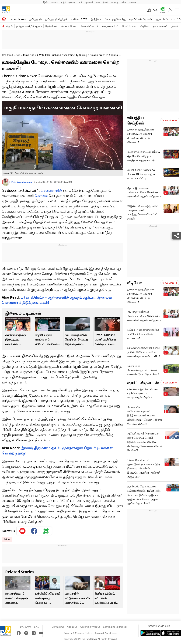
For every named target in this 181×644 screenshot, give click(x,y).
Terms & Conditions (106, 633)
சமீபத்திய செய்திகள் (135, 120)
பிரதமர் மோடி (69, 26)
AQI (155, 10)
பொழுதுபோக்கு (115, 19)
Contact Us (58, 627)
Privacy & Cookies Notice (78, 633)
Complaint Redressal (115, 627)
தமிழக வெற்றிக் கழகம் (29, 26)
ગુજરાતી (89, 2)
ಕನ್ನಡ (63, 2)
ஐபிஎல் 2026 (79, 19)
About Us (72, 627)
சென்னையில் (51, 190)
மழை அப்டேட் (110, 26)
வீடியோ (145, 26)
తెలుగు (72, 2)
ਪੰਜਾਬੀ (105, 2)
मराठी (80, 2)
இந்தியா (96, 19)
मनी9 (124, 2)
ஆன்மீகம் (162, 19)
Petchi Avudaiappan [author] (22, 182)
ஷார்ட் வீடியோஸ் (140, 19)
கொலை (41, 196)
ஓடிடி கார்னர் (160, 26)
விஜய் (9, 26)
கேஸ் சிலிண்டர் (89, 26)
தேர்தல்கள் (51, 26)
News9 (55, 2)
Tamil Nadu (29, 55)
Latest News (18, 19)
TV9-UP (133, 2)
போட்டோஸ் (129, 26)
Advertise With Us (90, 627)
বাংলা (98, 2)
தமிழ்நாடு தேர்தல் (56, 19)
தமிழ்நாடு (35, 19)
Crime (7, 539)
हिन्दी (46, 2)
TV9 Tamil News (11, 55)
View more (170, 120)
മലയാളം (115, 2)
